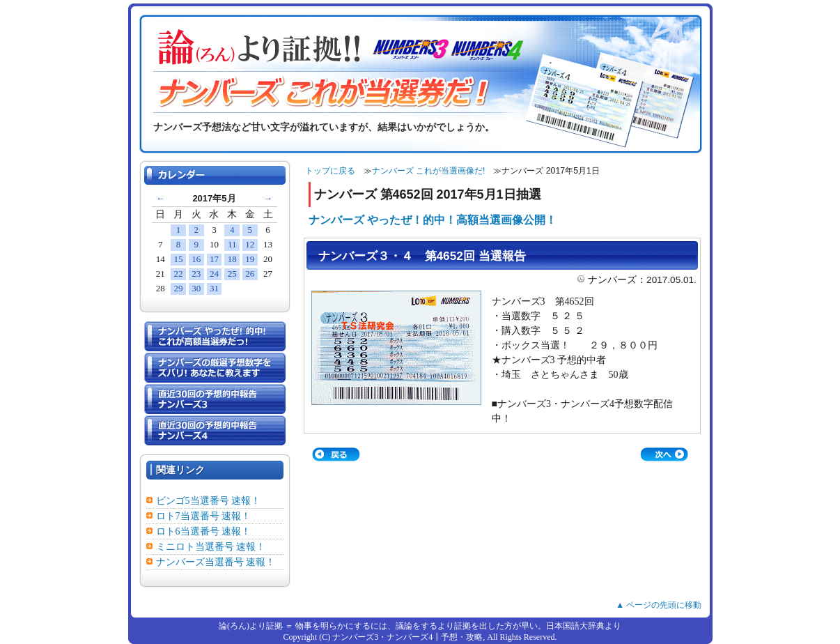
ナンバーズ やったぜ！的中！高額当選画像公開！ (433, 220)
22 (179, 274)
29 (179, 288)
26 (250, 274)
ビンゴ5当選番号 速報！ (209, 501)
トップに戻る (330, 171)
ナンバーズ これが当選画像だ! (429, 171)
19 (250, 259)
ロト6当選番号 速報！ (204, 531)
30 (196, 288)
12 (250, 244)
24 (214, 274)
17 (214, 259)
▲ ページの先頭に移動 (659, 605)
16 (196, 259)
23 (196, 274)
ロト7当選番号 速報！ (204, 516)
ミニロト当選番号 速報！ (211, 547)
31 (214, 288)
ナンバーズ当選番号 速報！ (216, 562)
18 (232, 259)
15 (179, 259)
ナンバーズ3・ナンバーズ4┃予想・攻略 (407, 637)
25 (232, 274)
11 (232, 244)
